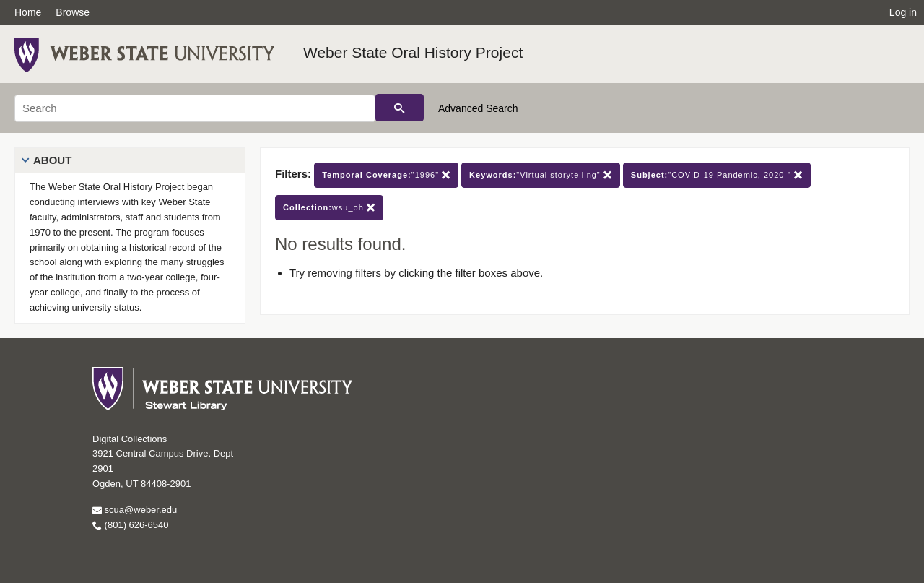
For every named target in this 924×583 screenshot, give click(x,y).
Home (28, 12)
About (52, 160)
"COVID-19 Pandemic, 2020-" (717, 175)
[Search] (195, 108)
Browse (73, 12)
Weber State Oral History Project (413, 52)
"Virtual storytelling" (541, 175)
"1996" (386, 175)
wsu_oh (329, 208)
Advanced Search (478, 108)
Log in (903, 12)
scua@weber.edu (135, 510)
